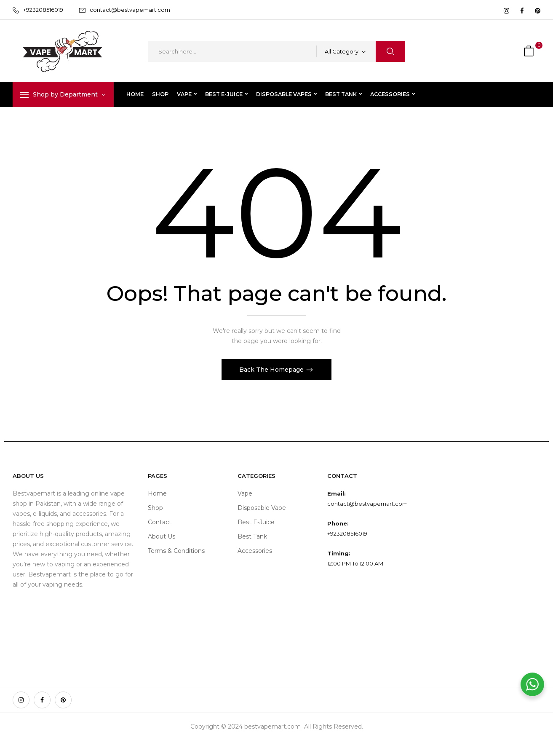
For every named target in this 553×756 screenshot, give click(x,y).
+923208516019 (43, 10)
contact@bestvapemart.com (130, 10)
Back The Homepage (272, 370)
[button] (530, 52)
